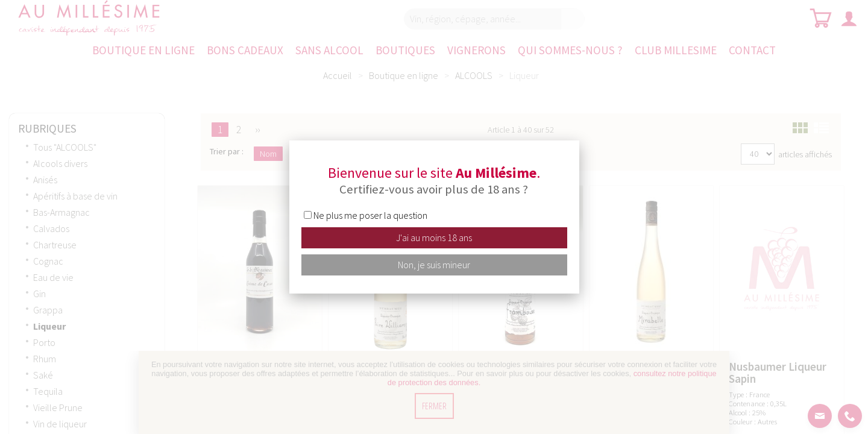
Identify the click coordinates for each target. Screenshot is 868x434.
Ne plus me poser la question (370, 215)
